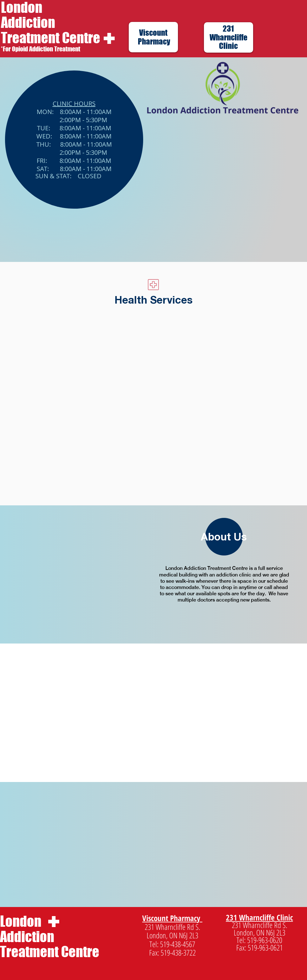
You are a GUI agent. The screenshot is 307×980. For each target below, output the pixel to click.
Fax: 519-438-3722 (172, 952)
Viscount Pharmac (169, 918)
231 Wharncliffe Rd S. (172, 927)
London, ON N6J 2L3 (172, 935)
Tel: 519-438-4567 (172, 944)
